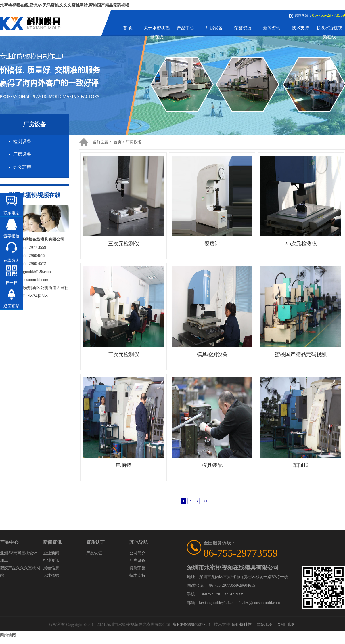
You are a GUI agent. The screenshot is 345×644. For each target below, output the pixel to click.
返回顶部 (11, 306)
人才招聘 (51, 575)
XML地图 (286, 625)
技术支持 (300, 28)
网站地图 (264, 625)
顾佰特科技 (241, 625)
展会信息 (51, 568)
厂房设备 (214, 28)
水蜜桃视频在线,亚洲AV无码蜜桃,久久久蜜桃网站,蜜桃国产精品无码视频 (65, 5)
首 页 (128, 28)
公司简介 (137, 553)
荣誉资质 (243, 28)
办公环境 (22, 167)
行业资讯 (51, 560)
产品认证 (94, 553)
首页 (118, 142)
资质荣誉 (137, 568)
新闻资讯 (272, 28)
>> (206, 501)
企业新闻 (51, 553)
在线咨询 (11, 260)
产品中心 (185, 28)
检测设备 (22, 141)
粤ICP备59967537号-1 (192, 625)
